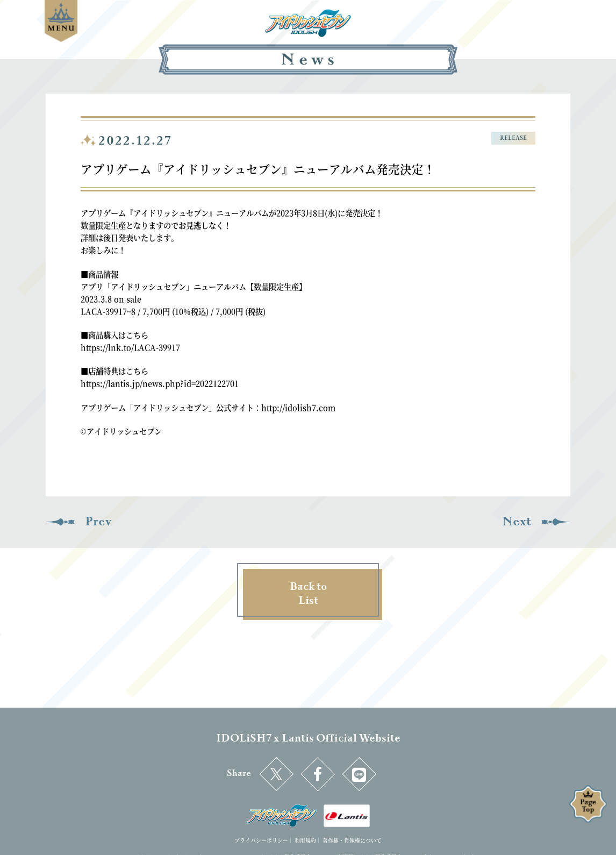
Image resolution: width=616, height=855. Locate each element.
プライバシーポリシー (261, 840)
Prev (98, 522)
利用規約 (305, 840)
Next (517, 522)
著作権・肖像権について (352, 840)
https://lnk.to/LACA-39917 (130, 347)
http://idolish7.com (298, 407)
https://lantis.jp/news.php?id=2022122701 (160, 383)
